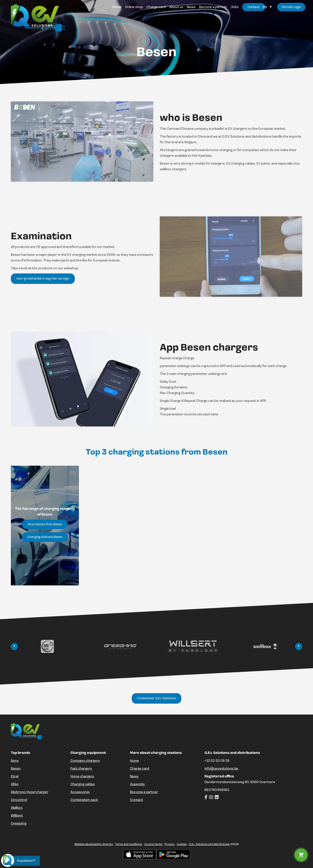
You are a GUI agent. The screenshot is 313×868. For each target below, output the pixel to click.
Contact (137, 800)
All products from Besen (45, 525)
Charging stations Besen (45, 537)
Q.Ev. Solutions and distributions (210, 844)
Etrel (15, 777)
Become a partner (144, 792)
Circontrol (19, 800)
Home (134, 761)
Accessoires (80, 792)
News (134, 777)
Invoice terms (154, 844)
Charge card (140, 769)
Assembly (137, 784)
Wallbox (17, 808)
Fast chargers (81, 769)
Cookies (182, 844)
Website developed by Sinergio (94, 844)
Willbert (17, 816)
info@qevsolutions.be (221, 769)
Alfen (15, 784)
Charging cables (83, 784)
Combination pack (84, 800)
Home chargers (82, 777)
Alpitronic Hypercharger (30, 792)
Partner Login (291, 7)
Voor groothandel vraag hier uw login (43, 279)
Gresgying (19, 824)
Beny (15, 761)
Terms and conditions (129, 844)
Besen (16, 769)
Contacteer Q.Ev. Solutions (156, 699)
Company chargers (85, 761)
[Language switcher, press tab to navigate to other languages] (267, 7)
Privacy (170, 844)
